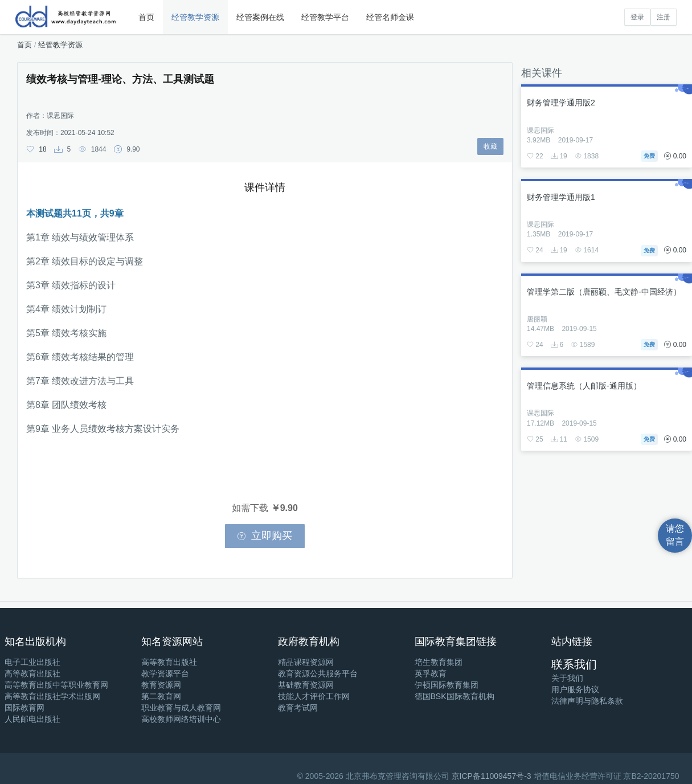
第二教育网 (161, 696)
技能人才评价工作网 (314, 696)
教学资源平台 (165, 673)
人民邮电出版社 (32, 719)
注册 (664, 17)
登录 (637, 17)
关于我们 (567, 678)
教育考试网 (298, 708)
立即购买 (265, 536)
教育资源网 (161, 685)
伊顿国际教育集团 (447, 685)
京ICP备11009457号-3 (492, 776)
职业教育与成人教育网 (181, 708)
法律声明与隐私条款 (587, 701)
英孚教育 (431, 673)
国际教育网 (24, 708)
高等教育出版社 (32, 673)
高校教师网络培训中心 (181, 719)
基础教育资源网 (306, 685)
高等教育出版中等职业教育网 (56, 685)
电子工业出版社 (32, 662)
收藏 (490, 146)
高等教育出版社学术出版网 (52, 696)
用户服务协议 (575, 689)
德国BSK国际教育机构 (454, 696)
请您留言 (675, 535)
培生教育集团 (439, 662)
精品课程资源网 (306, 662)
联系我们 (574, 664)
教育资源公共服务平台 (318, 673)
